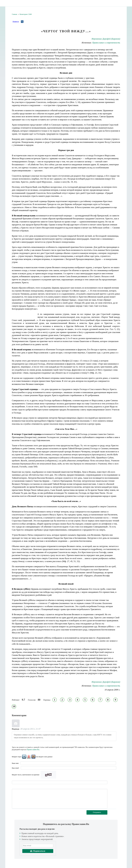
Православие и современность (106, 43)
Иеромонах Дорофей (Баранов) (106, 39)
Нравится (16, 21)
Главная (14, 14)
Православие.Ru (33, 750)
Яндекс (29, 757)
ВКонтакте (24, 757)
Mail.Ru (33, 757)
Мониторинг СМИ (26, 14)
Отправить (97, 812)
